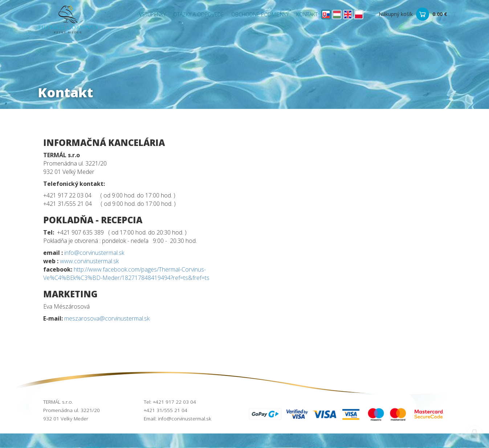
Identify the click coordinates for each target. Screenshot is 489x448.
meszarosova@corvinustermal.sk (107, 318)
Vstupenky (152, 14)
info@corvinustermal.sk (94, 253)
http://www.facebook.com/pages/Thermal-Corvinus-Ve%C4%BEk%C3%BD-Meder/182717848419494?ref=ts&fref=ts (126, 274)
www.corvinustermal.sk (89, 261)
